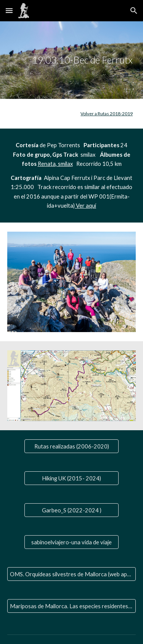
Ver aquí (85, 206)
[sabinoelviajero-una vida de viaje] (71, 542)
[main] (72, 60)
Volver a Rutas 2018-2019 (107, 114)
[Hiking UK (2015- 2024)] (71, 478)
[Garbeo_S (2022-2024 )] (71, 510)
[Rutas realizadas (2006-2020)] (71, 446)
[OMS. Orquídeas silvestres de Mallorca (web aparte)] (72, 574)
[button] (9, 10)
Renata (47, 164)
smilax (65, 164)
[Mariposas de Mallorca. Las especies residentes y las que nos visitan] (72, 606)
